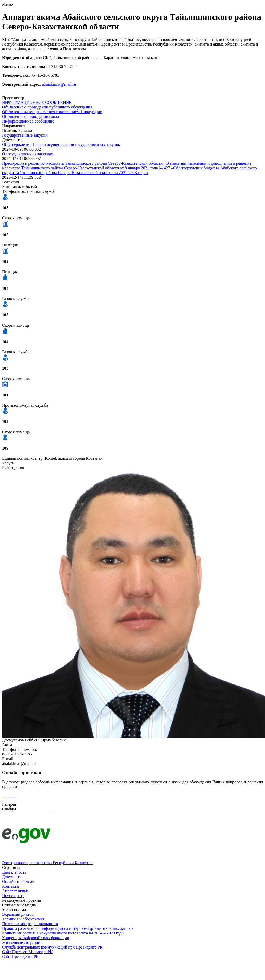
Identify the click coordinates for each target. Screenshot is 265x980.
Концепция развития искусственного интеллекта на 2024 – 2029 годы (63, 933)
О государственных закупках (28, 154)
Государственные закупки (25, 135)
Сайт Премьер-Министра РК (27, 952)
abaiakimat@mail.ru (59, 84)
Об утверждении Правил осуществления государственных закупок (61, 145)
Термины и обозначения (23, 919)
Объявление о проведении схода (31, 116)
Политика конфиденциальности (30, 924)
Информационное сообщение (28, 121)
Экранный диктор (18, 914)
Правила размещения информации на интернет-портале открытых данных (68, 928)
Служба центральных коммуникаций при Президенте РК (52, 947)
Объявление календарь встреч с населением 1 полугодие (52, 112)
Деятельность (14, 872)
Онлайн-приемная (18, 882)
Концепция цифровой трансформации (36, 938)
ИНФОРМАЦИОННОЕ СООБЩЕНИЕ (37, 102)
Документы (12, 877)
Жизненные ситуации (21, 942)
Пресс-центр (13, 896)
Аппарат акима (15, 891)
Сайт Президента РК (20, 956)
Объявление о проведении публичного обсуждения (47, 107)
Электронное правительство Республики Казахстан (47, 863)
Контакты (11, 886)
